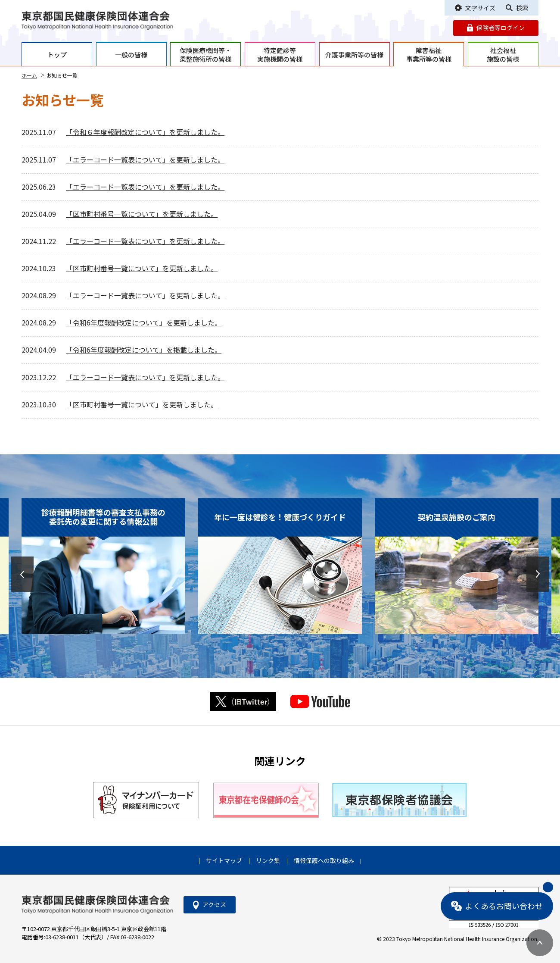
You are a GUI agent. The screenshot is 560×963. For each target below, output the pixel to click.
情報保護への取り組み (324, 860)
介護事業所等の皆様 (354, 55)
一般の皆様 (131, 55)
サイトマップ (224, 860)
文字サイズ (480, 8)
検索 (522, 8)
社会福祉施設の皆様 (503, 54)
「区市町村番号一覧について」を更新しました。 (142, 214)
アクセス (214, 904)
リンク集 (268, 860)
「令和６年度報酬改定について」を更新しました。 (145, 132)
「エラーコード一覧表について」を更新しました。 (145, 160)
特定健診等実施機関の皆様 (280, 54)
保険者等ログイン (501, 28)
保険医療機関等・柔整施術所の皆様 (205, 54)
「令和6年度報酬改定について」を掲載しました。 (144, 350)
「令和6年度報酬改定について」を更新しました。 (144, 323)
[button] (22, 574)
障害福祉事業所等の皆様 (429, 54)
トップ (57, 55)
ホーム (29, 75)
